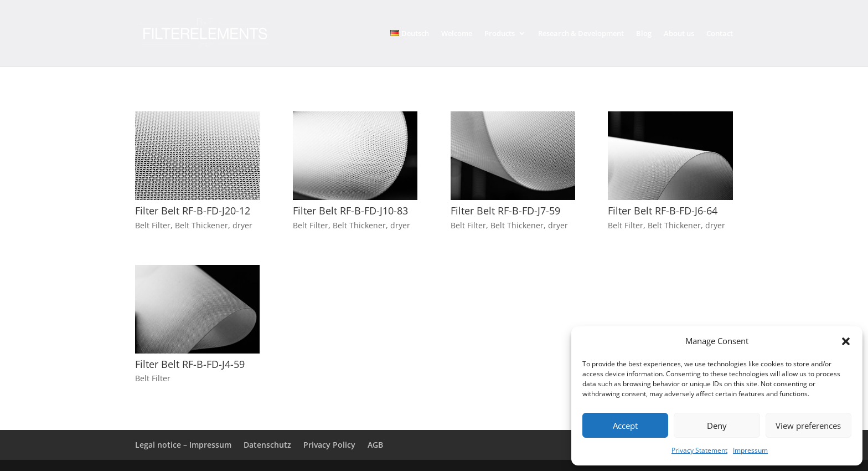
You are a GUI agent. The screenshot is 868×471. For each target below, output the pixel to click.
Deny (717, 426)
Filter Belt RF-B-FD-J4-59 (190, 364)
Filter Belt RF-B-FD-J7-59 (505, 211)
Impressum (750, 450)
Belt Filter (153, 225)
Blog (644, 34)
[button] (846, 341)
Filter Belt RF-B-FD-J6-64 (663, 211)
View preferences (808, 426)
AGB (375, 445)
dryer (242, 225)
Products (500, 34)
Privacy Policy (329, 445)
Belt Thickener (201, 225)
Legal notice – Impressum (183, 445)
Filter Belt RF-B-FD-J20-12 (193, 211)
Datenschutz (267, 445)
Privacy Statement (699, 450)
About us (679, 34)
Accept (625, 426)
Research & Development (581, 34)
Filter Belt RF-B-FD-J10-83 (350, 211)
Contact (720, 34)
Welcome (457, 34)
